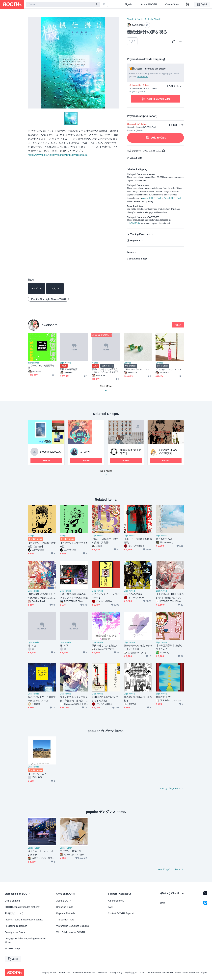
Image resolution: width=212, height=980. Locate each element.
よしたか (85, 452)
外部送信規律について (135, 973)
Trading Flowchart (140, 234)
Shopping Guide (65, 907)
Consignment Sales (15, 932)
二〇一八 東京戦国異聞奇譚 (41, 367)
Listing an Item (12, 901)
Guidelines (102, 973)
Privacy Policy (116, 973)
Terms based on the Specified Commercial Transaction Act (173, 973)
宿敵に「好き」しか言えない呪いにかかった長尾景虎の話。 (105, 371)
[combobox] (63, 4)
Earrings (127, 363)
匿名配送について (14, 913)
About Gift (136, 158)
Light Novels (155, 19)
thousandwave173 (51, 452)
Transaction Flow (65, 920)
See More (106, 474)
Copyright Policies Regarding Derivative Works (25, 940)
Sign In (129, 4)
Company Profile (48, 973)
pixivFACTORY (133, 223)
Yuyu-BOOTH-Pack (173, 198)
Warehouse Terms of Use (84, 973)
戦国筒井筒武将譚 (69, 369)
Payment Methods (66, 913)
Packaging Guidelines (16, 926)
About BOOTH (149, 4)
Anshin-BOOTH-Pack (152, 198)
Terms (130, 252)
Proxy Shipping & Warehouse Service (24, 920)
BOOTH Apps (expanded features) (22, 907)
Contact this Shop (137, 259)
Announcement (116, 901)
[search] (97, 4)
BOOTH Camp (12, 948)
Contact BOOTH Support (121, 913)
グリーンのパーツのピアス (137, 369)
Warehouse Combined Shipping (73, 926)
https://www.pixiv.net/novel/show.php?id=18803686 (58, 155)
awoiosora (50, 325)
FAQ (110, 907)
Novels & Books (135, 19)
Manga (95, 363)
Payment (135, 241)
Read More (143, 77)
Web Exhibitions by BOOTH (71, 932)
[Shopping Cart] (188, 4)
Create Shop (172, 4)
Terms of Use (64, 973)
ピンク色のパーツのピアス (169, 369)
